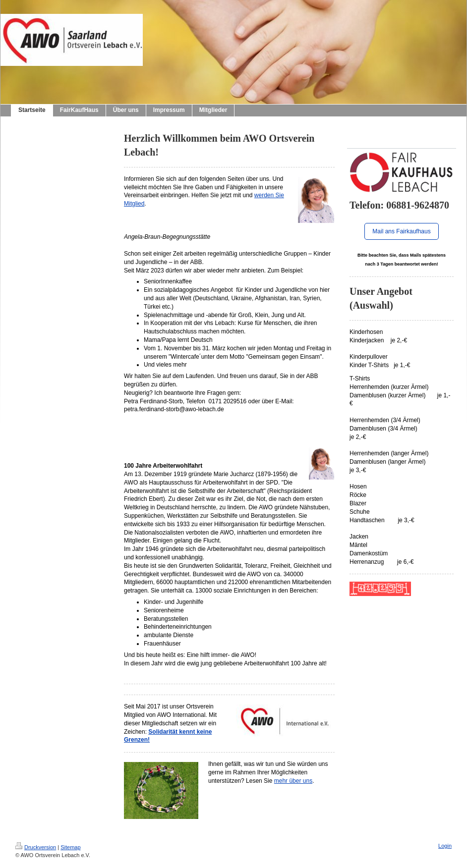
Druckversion (36, 847)
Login (445, 846)
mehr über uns (293, 781)
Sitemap (70, 847)
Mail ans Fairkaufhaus (401, 231)
